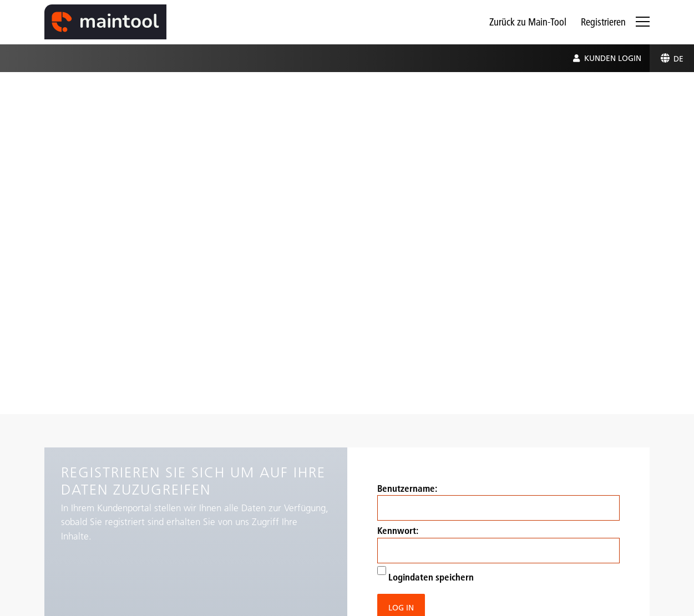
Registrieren (603, 22)
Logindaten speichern (425, 574)
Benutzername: (499, 502)
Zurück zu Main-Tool (528, 22)
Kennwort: (499, 544)
